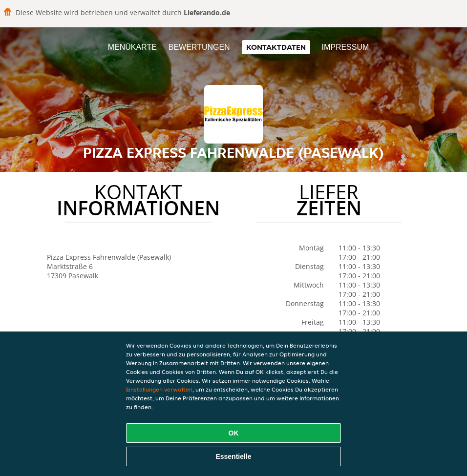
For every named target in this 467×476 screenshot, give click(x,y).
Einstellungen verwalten (159, 389)
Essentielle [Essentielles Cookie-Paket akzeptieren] (233, 456)
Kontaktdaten (276, 47)
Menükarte (132, 47)
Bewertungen (199, 47)
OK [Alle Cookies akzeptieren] (234, 433)
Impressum (345, 47)
